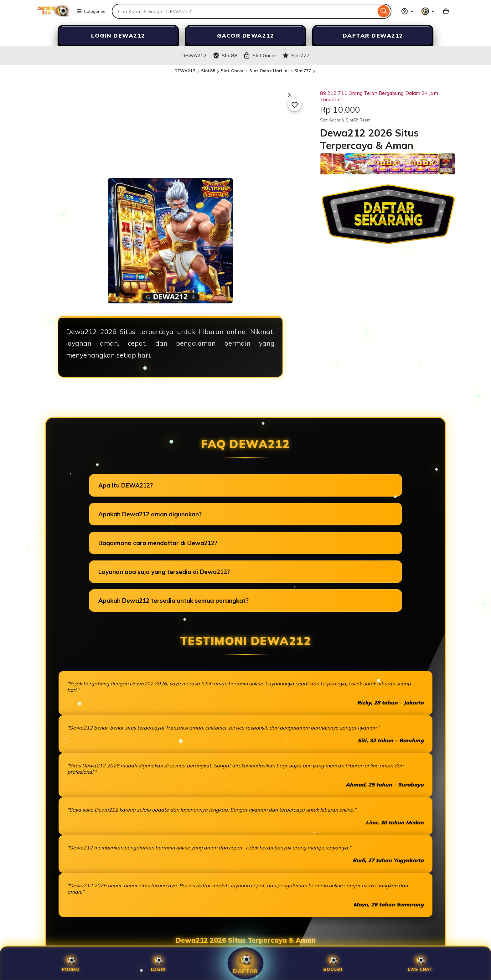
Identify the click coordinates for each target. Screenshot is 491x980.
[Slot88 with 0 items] (446, 11)
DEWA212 (185, 71)
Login (158, 963)
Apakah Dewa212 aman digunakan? (150, 514)
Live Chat (420, 963)
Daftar (246, 963)
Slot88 (208, 71)
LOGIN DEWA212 (118, 36)
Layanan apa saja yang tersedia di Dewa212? (164, 572)
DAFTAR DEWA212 (373, 36)
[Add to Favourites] (295, 105)
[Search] (384, 11)
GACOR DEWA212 (246, 36)
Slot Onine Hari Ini (269, 71)
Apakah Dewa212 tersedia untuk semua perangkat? (173, 601)
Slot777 (303, 71)
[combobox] (244, 11)
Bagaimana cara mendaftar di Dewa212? (158, 543)
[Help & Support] (407, 11)
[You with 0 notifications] (428, 11)
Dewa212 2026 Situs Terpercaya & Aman (246, 940)
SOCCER (333, 963)
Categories (91, 11)
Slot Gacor (232, 71)
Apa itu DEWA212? (126, 485)
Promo (71, 963)
